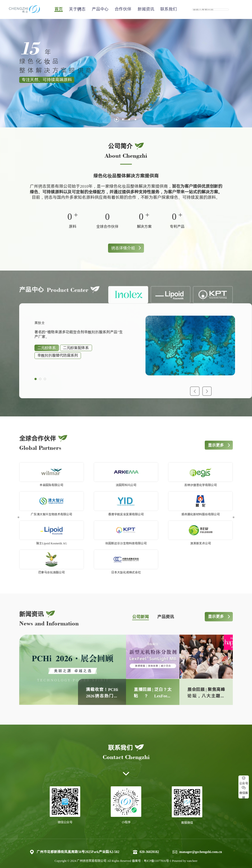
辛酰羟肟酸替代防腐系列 (58, 367)
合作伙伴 (123, 9)
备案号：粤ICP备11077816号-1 (152, 853)
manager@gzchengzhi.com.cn (201, 844)
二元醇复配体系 (76, 360)
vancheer (192, 853)
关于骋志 (77, 9)
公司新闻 (141, 620)
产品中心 (100, 9)
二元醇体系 (47, 360)
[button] (117, 119)
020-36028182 (149, 844)
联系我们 (169, 9)
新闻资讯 (146, 9)
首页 (59, 9)
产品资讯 (166, 620)
